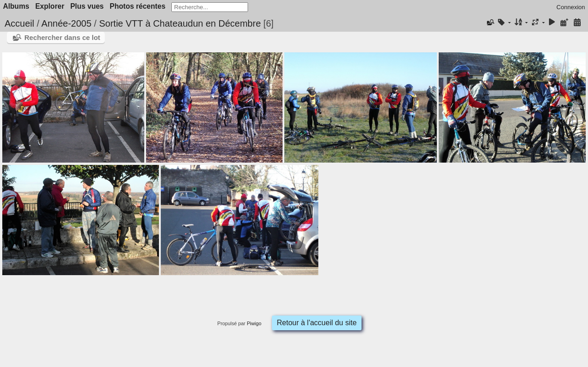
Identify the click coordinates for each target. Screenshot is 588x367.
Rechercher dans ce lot (62, 37)
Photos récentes (138, 6)
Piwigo (254, 323)
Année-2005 (66, 23)
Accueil (19, 23)
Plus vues (87, 6)
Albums (16, 6)
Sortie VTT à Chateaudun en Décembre (180, 23)
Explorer (50, 6)
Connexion (571, 7)
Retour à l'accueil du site (317, 323)
